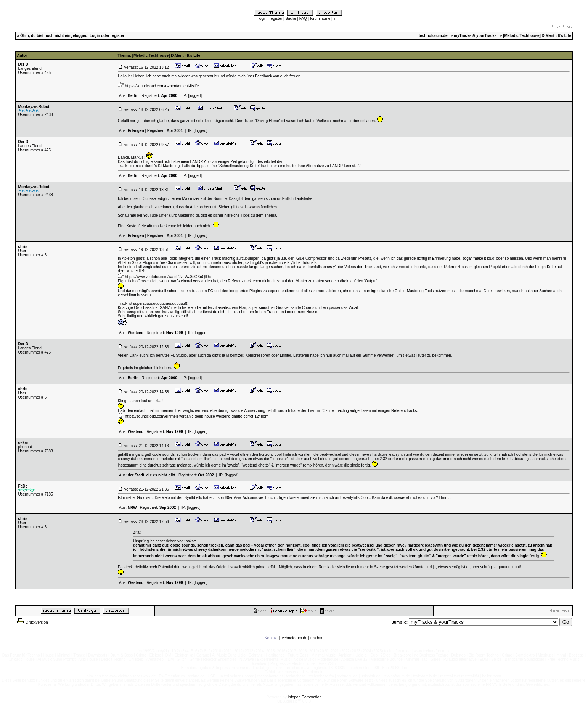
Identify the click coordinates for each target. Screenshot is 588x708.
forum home (320, 19)
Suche (291, 19)
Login (95, 36)
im (335, 19)
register (276, 19)
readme (317, 638)
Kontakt (271, 638)
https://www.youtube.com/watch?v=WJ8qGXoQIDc (168, 277)
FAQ (303, 19)
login (262, 19)
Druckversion (32, 622)
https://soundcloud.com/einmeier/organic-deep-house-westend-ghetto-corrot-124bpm (197, 416)
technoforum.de (294, 638)
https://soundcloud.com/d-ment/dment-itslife (162, 86)
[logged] (195, 96)
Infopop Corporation (305, 697)
